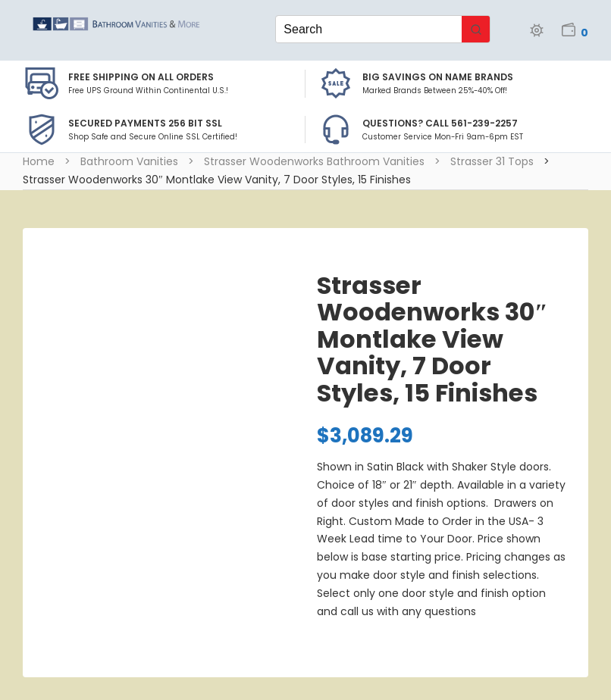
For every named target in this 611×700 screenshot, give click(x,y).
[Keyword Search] (368, 29)
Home (39, 161)
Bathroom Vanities (129, 161)
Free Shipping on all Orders (141, 77)
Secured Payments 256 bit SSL (145, 123)
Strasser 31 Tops (492, 161)
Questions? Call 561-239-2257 (440, 123)
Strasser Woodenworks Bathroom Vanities (314, 161)
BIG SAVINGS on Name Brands (438, 77)
